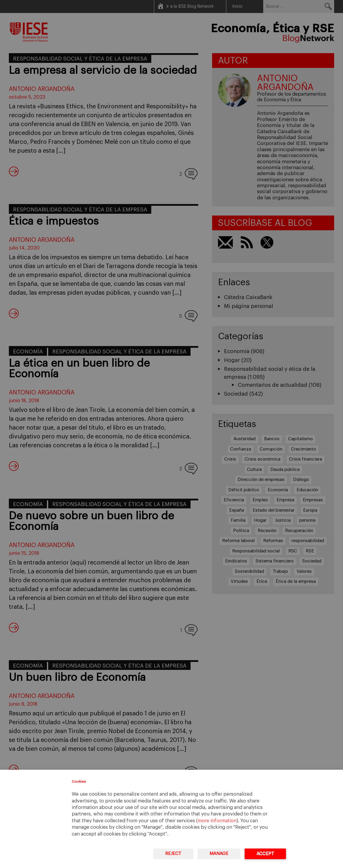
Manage (219, 854)
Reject (173, 854)
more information (217, 821)
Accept (265, 854)
